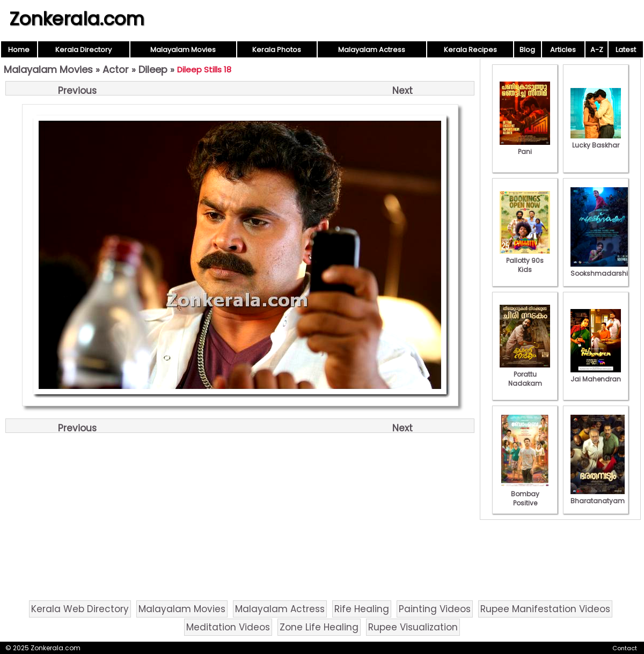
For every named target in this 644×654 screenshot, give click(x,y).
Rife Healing (362, 609)
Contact (625, 648)
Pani (525, 147)
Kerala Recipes (470, 50)
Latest (626, 50)
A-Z (597, 50)
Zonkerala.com (77, 19)
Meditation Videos (228, 627)
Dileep (153, 69)
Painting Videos (435, 609)
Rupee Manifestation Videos (545, 609)
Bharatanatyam (598, 496)
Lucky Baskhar (596, 141)
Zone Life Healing (319, 627)
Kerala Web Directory (80, 609)
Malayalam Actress (372, 50)
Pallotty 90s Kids (525, 260)
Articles (563, 50)
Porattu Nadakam (525, 374)
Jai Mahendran (596, 374)
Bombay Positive (525, 494)
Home (19, 50)
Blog (527, 50)
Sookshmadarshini (602, 269)
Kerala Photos (277, 50)
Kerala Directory (83, 50)
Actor (116, 69)
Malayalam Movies (183, 50)
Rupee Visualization (413, 627)
